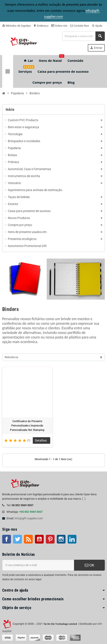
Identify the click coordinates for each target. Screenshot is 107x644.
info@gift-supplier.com (29, 518)
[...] (84, 499)
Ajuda (97, 26)
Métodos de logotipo (16, 26)
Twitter (17, 539)
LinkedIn (72, 539)
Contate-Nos (80, 26)
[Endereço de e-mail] (38, 565)
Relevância (11, 357)
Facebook (7, 539)
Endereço (41, 26)
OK (90, 565)
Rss (28, 539)
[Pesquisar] (84, 36)
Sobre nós (59, 26)
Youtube (39, 539)
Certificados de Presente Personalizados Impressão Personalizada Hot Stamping (27, 426)
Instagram (61, 539)
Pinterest (50, 539)
